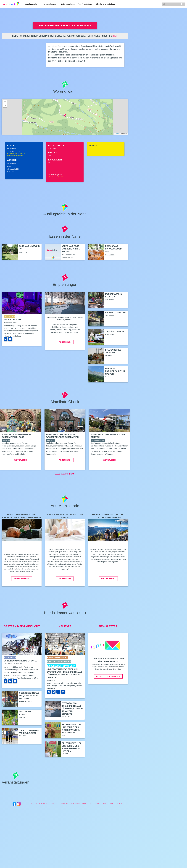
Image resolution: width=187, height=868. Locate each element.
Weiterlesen (65, 342)
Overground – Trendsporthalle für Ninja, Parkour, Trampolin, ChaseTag (73, 727)
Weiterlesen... (108, 596)
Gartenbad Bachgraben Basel (20, 679)
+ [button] (5, 102)
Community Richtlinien (70, 822)
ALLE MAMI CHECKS (65, 492)
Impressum (87, 822)
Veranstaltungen (50, 4)
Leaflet (117, 134)
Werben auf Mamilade (40, 822)
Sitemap (119, 822)
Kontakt (97, 822)
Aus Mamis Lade (85, 4)
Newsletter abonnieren (108, 694)
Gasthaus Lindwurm (30, 246)
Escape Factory (12, 320)
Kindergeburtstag (67, 4)
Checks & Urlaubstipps (106, 4)
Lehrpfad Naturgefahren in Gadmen (115, 371)
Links (111, 822)
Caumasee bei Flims (116, 313)
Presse (55, 822)
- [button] (5, 106)
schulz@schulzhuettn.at (15, 156)
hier (115, 36)
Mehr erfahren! (22, 596)
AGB (105, 822)
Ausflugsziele (31, 4)
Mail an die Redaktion (56, 177)
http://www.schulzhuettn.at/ (16, 153)
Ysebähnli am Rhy (115, 331)
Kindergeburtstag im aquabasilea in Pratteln (29, 714)
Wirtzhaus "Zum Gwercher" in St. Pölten (71, 249)
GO (183, 4)
